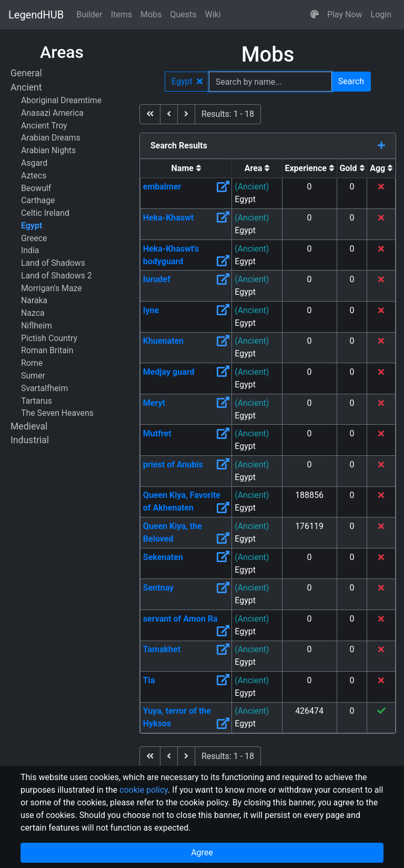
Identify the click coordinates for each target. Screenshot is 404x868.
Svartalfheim (44, 388)
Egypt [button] (187, 81)
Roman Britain (47, 350)
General (26, 73)
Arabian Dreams (51, 138)
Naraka (34, 300)
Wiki (213, 14)
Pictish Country (49, 338)
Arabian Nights (48, 150)
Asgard (34, 163)
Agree (202, 852)
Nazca (33, 313)
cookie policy (144, 790)
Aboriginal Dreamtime (61, 100)
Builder (89, 14)
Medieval (29, 426)
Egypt (32, 226)
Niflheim (37, 326)
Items (122, 14)
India (30, 250)
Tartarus (37, 401)
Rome (32, 363)
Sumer (33, 376)
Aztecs (34, 176)
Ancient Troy (44, 126)
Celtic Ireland (45, 213)
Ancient (26, 87)
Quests (183, 14)
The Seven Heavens (57, 413)
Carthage (38, 200)
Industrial (30, 440)
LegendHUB (36, 15)
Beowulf (36, 188)
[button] (315, 15)
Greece (34, 238)
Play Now (345, 14)
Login (381, 14)
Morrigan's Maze (52, 288)
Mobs (151, 14)
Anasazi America (52, 113)
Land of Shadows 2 (57, 276)
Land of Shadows (53, 263)
